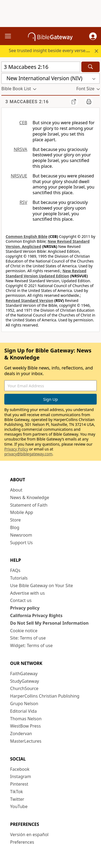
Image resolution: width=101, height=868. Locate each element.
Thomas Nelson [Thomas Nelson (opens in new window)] (26, 719)
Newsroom (21, 535)
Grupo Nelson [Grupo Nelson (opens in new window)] (24, 704)
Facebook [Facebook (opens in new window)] (20, 769)
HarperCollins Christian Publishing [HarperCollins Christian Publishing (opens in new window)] (45, 696)
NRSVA (20, 149)
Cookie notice (24, 631)
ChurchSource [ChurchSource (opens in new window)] (24, 688)
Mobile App (22, 512)
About (16, 490)
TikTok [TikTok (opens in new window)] (17, 792)
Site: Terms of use (28, 638)
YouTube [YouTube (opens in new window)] (19, 806)
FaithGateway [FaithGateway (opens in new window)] (24, 674)
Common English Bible (27, 236)
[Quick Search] (41, 67)
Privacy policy (25, 608)
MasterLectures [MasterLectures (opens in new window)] (26, 741)
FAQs (15, 570)
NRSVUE (19, 176)
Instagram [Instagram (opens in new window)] (21, 776)
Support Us (22, 543)
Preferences (22, 842)
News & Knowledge (30, 497)
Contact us (21, 600)
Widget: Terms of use (32, 645)
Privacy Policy (16, 449)
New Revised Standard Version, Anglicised (48, 244)
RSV (23, 202)
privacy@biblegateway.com (28, 454)
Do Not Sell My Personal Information (49, 623)
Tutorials (19, 578)
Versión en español (29, 835)
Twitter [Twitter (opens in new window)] (17, 799)
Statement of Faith (29, 505)
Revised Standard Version (29, 300)
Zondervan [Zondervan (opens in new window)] (21, 734)
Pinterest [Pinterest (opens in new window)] (19, 784)
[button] (93, 36)
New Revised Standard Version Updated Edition (46, 273)
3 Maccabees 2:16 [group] (27, 102)
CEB (23, 123)
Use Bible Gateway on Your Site (42, 586)
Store (16, 520)
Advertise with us (28, 593)
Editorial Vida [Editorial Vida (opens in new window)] (24, 711)
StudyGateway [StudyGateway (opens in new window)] (25, 681)
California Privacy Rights (36, 615)
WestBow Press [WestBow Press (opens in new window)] (26, 726)
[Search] (90, 67)
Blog (15, 527)
